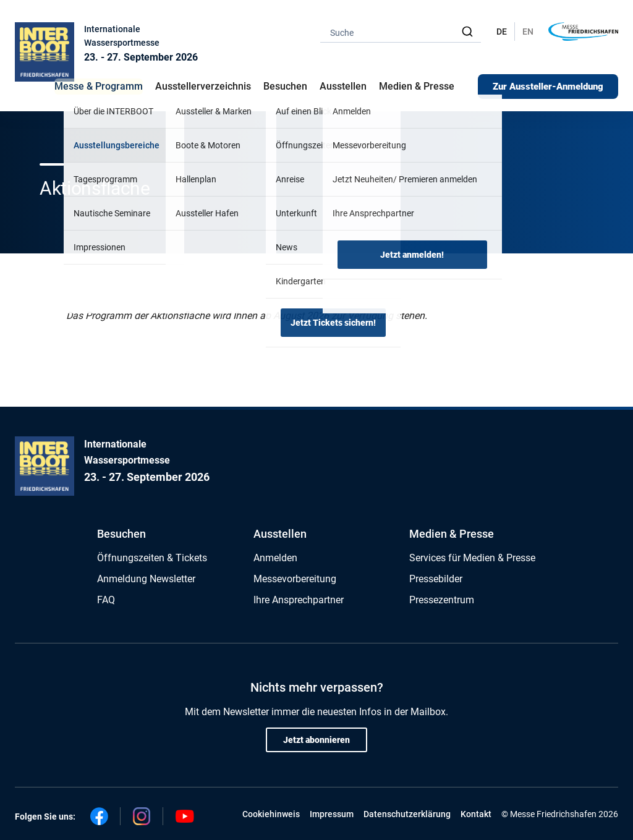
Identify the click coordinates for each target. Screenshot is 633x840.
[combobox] (401, 32)
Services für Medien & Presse (472, 558)
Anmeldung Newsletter (146, 579)
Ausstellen (280, 534)
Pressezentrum (442, 600)
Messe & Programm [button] (99, 86)
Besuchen (121, 534)
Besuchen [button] (285, 86)
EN (528, 32)
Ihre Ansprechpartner (299, 600)
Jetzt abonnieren (316, 740)
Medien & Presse (417, 86)
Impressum (332, 814)
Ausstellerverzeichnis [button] (203, 86)
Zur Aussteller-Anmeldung (548, 87)
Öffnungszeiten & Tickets (152, 558)
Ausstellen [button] (343, 86)
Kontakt (476, 814)
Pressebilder (436, 579)
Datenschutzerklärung (407, 814)
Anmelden (275, 558)
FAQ (106, 600)
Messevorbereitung (295, 579)
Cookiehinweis (271, 814)
